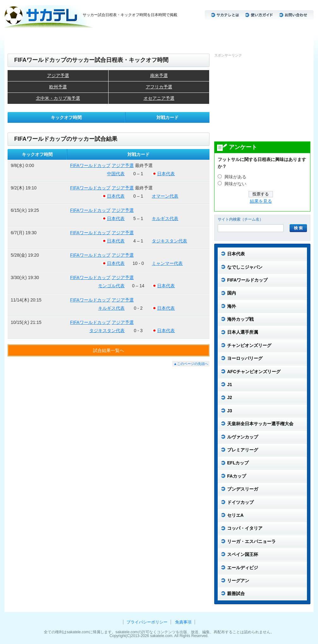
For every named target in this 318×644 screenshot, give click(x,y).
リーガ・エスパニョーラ (255, 38)
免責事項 (183, 622)
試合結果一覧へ (109, 350)
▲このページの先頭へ (191, 364)
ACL (113, 38)
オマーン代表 (165, 196)
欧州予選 (58, 87)
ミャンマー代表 (167, 263)
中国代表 (116, 174)
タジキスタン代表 (169, 241)
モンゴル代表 (111, 286)
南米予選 (159, 75)
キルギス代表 (165, 218)
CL (127, 38)
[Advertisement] (262, 99)
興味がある (235, 177)
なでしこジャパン (49, 38)
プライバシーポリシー (147, 622)
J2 (87, 38)
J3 (99, 38)
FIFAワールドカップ (90, 165)
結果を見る (261, 201)
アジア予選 (58, 75)
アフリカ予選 (159, 87)
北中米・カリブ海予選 (58, 98)
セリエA (181, 38)
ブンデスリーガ (152, 38)
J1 (75, 38)
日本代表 (17, 38)
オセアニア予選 (159, 98)
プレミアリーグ (210, 38)
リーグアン (295, 38)
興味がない (235, 184)
